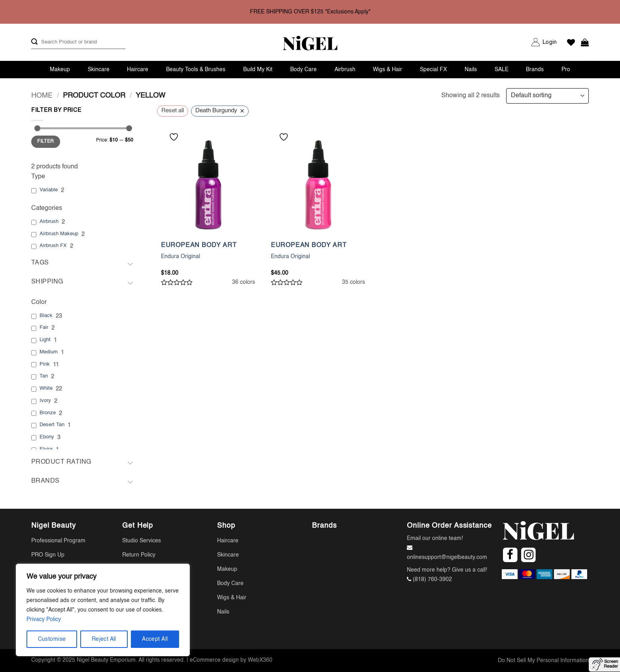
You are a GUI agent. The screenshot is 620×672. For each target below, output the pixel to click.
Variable (49, 190)
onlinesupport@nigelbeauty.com (447, 557)
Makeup (60, 70)
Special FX (433, 70)
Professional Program (58, 541)
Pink (45, 364)
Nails (471, 70)
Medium (49, 352)
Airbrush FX (53, 246)
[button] (550, 42)
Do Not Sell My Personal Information (543, 661)
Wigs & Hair (387, 70)
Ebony (47, 437)
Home (42, 96)
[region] (103, 610)
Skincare (99, 70)
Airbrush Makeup (59, 234)
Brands (535, 70)
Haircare (138, 70)
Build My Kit (258, 70)
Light (45, 340)
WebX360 (260, 660)
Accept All (155, 639)
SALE (502, 70)
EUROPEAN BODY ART (199, 245)
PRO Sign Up (48, 555)
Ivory (45, 401)
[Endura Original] (208, 185)
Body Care (303, 70)
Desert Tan (52, 425)
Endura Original (181, 257)
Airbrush (345, 70)
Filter (45, 142)
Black (46, 316)
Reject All (104, 639)
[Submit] (34, 42)
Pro (566, 70)
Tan (44, 376)
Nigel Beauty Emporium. (107, 660)
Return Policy (139, 555)
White (46, 388)
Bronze (48, 413)
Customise (52, 639)
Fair (44, 328)
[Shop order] (547, 96)
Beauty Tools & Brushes (196, 70)
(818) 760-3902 (432, 580)
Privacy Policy (44, 619)
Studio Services (142, 541)
